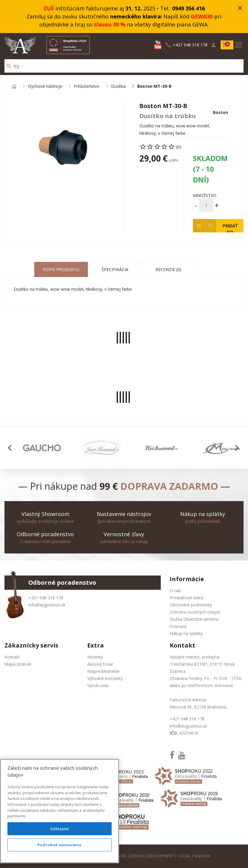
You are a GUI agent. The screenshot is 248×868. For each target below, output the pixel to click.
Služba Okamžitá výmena (194, 619)
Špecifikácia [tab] (115, 269)
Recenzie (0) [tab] (168, 269)
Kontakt (12, 657)
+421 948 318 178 (46, 598)
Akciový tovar (100, 664)
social (184, 856)
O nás (175, 591)
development (161, 856)
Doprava (178, 626)
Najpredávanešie (103, 671)
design (137, 856)
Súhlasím (59, 829)
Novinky (95, 657)
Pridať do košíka (230, 228)
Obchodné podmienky (191, 605)
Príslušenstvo (87, 86)
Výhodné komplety (105, 678)
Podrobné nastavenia (60, 845)
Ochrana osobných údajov (195, 612)
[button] (11, 448)
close (240, 8)
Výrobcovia (98, 685)
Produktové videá (187, 598)
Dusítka (118, 86)
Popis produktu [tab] (61, 269)
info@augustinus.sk (47, 605)
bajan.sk (202, 856)
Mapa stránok (18, 664)
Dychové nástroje (45, 86)
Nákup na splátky (186, 633)
